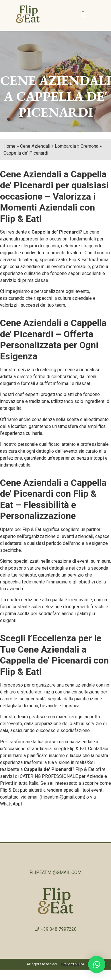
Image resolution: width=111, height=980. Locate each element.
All (29, 964)
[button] (83, 14)
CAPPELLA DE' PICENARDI (62, 104)
